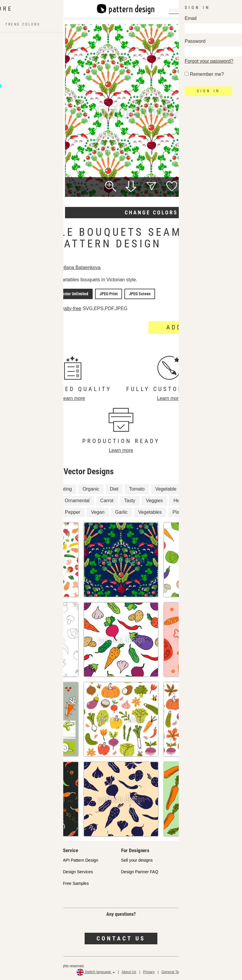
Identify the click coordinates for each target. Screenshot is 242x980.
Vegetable (166, 488)
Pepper (73, 511)
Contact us (121, 938)
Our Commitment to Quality (30, 860)
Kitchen (208, 500)
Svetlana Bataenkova (80, 267)
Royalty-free (70, 308)
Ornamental (77, 500)
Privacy (149, 971)
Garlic (121, 511)
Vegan (98, 511)
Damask (19, 511)
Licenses (13, 882)
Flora (224, 511)
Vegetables (150, 511)
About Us (129, 971)
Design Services (78, 871)
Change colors (151, 212)
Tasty (130, 500)
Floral (202, 511)
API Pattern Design (81, 860)
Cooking (39, 488)
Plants (179, 511)
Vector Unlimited (75, 293)
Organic (91, 488)
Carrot (107, 500)
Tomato (137, 488)
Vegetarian (21, 500)
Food (49, 500)
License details (22, 308)
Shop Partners (18, 871)
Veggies (154, 500)
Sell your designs (137, 860)
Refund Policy (227, 971)
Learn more (73, 398)
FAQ (9, 894)
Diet (114, 488)
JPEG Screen (137, 293)
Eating (65, 488)
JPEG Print (108, 293)
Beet (15, 488)
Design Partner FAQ (140, 871)
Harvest (46, 511)
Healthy (181, 500)
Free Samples (76, 882)
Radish (194, 488)
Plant (218, 488)
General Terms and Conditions (186, 971)
